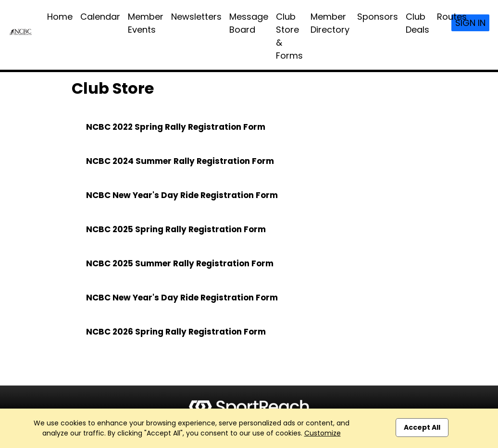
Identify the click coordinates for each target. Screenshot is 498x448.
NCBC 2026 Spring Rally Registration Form (176, 332)
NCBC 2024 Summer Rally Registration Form (180, 161)
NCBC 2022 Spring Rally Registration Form (176, 127)
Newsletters (196, 17)
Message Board (249, 23)
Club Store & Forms (289, 36)
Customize (323, 433)
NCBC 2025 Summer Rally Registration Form (180, 263)
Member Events (146, 23)
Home (60, 17)
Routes (452, 17)
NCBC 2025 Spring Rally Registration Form (176, 229)
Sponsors (378, 17)
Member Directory (330, 23)
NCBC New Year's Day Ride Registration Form (182, 195)
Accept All (422, 427)
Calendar (100, 17)
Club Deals (417, 23)
